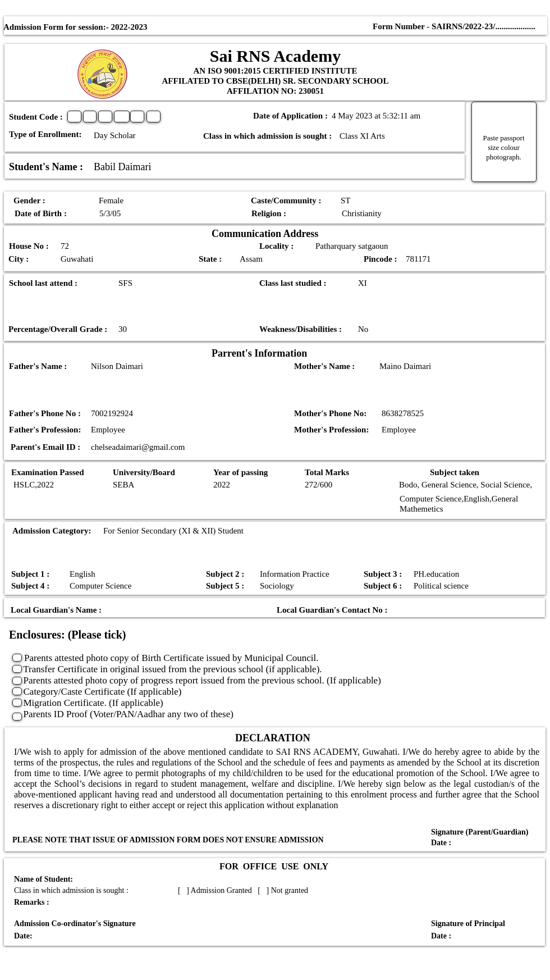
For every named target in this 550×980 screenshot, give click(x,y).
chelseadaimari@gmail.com (138, 447)
